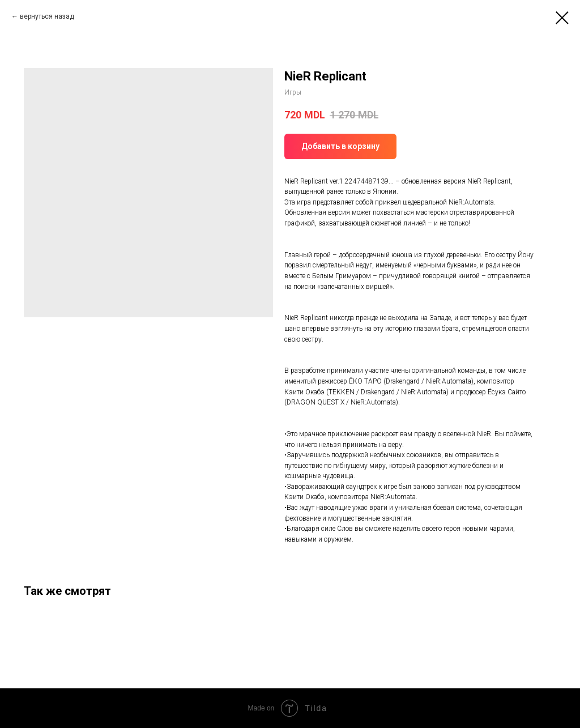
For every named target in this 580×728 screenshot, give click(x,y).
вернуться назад (47, 16)
